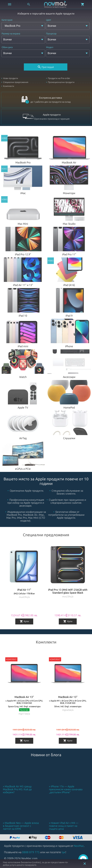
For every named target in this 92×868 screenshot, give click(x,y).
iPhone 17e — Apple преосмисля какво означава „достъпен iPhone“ (66, 789)
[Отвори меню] (10, 4)
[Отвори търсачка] (29, 4)
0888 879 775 (31, 852)
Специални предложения (16, 82)
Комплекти (9, 86)
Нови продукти (11, 78)
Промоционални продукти (61, 82)
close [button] (85, 864)
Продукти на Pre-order (59, 78)
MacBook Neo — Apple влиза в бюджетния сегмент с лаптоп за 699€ (21, 826)
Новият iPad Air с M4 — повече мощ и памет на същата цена (64, 826)
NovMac (79, 846)
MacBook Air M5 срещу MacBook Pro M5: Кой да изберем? (17, 789)
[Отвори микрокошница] (83, 4)
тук (63, 852)
